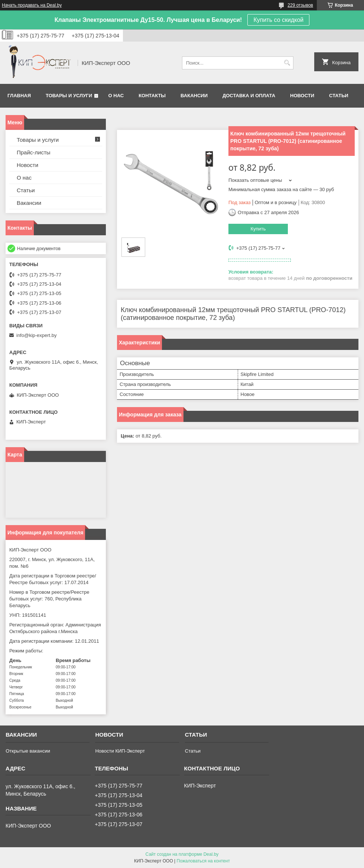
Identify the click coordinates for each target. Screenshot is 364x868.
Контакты (152, 96)
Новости (302, 96)
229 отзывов (300, 5)
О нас (116, 96)
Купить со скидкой (278, 20)
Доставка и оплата (249, 96)
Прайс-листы (34, 152)
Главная (19, 96)
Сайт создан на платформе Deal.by (182, 854)
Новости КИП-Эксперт (120, 751)
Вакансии (194, 96)
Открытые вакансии (28, 751)
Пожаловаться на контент (203, 861)
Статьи (339, 96)
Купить (258, 229)
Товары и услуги (69, 96)
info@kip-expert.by (37, 335)
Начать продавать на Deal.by (32, 5)
